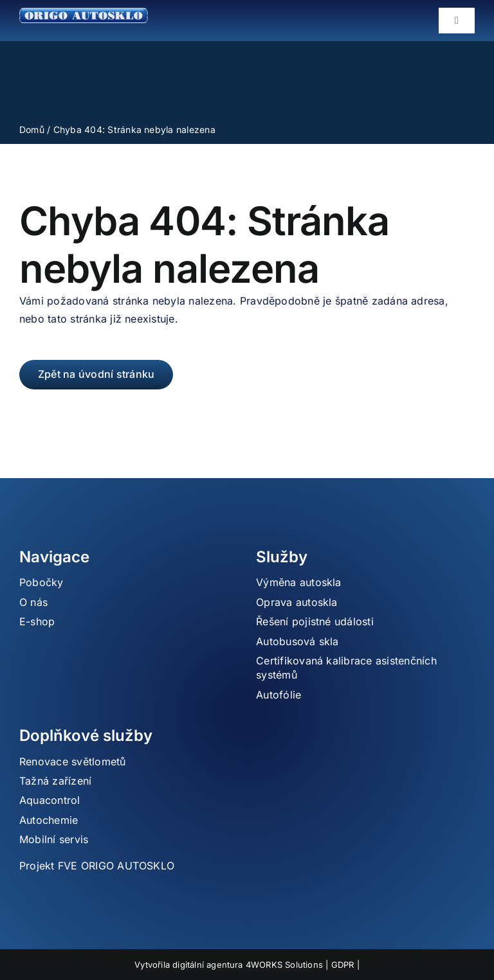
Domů (32, 129)
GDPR (343, 965)
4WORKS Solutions (284, 965)
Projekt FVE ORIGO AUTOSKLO (97, 866)
